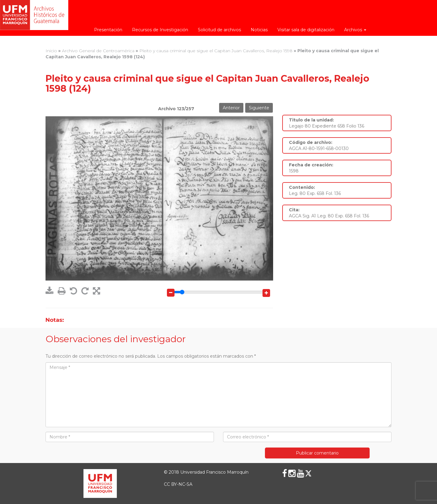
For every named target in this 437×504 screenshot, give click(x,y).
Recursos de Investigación (160, 30)
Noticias (259, 30)
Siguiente (259, 108)
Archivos (355, 30)
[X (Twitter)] (308, 473)
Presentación (108, 30)
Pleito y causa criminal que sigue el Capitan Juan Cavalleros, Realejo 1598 (216, 51)
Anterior (231, 108)
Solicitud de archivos (219, 30)
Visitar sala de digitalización (306, 30)
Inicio (51, 51)
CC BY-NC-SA (178, 484)
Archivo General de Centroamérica (98, 51)
